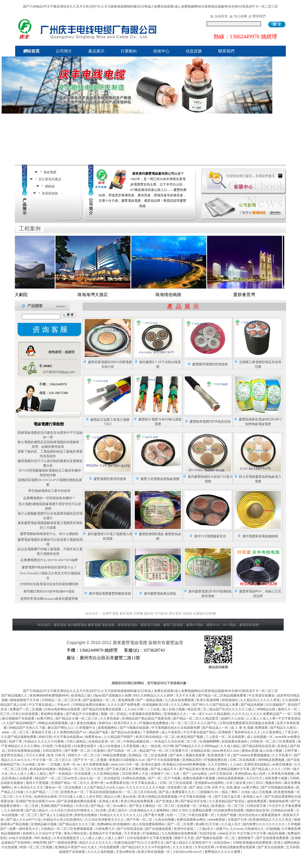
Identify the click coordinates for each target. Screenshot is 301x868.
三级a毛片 (207, 829)
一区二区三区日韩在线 (141, 792)
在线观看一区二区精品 (193, 806)
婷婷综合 (105, 723)
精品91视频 (277, 833)
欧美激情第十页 (219, 755)
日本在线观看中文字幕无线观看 (150, 838)
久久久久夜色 (183, 847)
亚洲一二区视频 (49, 764)
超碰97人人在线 (233, 718)
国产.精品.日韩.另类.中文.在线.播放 (215, 787)
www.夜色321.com (226, 751)
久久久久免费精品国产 (266, 714)
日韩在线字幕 (257, 806)
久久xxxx (237, 829)
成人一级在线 (151, 746)
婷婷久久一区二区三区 (85, 755)
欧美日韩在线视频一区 (154, 852)
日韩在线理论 (53, 751)
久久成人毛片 (231, 824)
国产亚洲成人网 (167, 801)
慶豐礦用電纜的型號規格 (210, 364)
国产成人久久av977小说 (24, 820)
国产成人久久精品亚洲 (56, 815)
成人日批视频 (262, 792)
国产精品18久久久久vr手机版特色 (147, 847)
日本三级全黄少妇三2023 (245, 783)
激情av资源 (250, 751)
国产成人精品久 (37, 810)
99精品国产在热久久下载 (27, 728)
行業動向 (129, 51)
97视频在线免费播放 (154, 723)
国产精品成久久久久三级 (77, 824)
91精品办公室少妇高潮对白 (63, 820)
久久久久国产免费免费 (124, 705)
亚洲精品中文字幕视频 (106, 833)
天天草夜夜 (132, 833)
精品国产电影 (99, 732)
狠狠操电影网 (279, 801)
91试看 (101, 810)
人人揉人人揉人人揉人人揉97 (104, 838)
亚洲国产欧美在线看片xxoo (36, 801)
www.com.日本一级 (125, 764)
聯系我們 (259, 16)
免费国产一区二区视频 (26, 709)
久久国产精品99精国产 (20, 723)
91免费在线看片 (86, 746)
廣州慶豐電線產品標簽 (160, 594)
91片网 (168, 746)
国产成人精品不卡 (164, 769)
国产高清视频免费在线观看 (77, 801)
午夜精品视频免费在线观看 (236, 847)
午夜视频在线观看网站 (145, 714)
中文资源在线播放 (262, 695)
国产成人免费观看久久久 (177, 792)
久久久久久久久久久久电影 (146, 787)
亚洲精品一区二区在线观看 (148, 755)
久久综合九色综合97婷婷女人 (73, 810)
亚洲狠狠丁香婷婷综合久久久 (240, 732)
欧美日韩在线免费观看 (137, 801)
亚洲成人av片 (253, 797)
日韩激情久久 (255, 829)
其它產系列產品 (47, 179)
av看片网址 (45, 718)
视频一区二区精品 (114, 714)
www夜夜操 (217, 820)
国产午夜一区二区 (140, 820)
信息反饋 (194, 51)
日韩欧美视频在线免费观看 (253, 843)
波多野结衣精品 (12, 755)
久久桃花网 (291, 700)
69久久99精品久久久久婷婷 (154, 695)
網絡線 (47, 186)
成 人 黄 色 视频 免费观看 (250, 728)
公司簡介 (64, 51)
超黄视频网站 (108, 728)
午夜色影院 (63, 746)
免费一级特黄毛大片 (24, 829)
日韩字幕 (291, 751)
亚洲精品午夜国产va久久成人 (76, 847)
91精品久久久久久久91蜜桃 (45, 741)
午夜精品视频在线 (137, 741)
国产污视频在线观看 (135, 728)
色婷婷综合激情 (46, 797)
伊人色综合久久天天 (29, 787)
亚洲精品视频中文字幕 (234, 769)
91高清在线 (208, 833)
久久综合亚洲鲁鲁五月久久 (105, 820)
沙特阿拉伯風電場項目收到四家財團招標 (49, 584)
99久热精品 (43, 838)
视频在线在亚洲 (258, 810)
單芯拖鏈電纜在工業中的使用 (49, 491)
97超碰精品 (151, 833)
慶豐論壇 (174, 643)
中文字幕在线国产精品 (200, 732)
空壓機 (138, 614)
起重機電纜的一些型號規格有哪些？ (49, 498)
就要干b (222, 829)
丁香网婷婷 (151, 732)
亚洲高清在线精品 (257, 764)
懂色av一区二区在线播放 (64, 787)
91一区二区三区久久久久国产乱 (194, 723)
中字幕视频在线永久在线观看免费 (176, 728)
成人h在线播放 (110, 746)
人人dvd (236, 764)
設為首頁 (221, 16)
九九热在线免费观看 (180, 700)
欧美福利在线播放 (43, 769)
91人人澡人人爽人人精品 (29, 774)
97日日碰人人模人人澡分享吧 (81, 797)
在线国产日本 (238, 820)
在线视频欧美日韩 (156, 705)
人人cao (130, 709)
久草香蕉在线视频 (281, 774)
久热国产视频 (227, 815)
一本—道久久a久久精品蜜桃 (210, 714)
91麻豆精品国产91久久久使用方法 (139, 843)
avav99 (281, 737)
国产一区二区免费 (181, 824)
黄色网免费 (127, 700)
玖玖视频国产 (276, 705)
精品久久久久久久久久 (96, 843)
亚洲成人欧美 (109, 801)
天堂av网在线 (126, 852)
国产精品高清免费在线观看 (102, 709)
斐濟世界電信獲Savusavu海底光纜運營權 (49, 599)
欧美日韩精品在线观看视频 (158, 797)
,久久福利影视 (14, 810)
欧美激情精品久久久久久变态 (271, 820)
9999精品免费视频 (272, 760)
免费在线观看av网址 (192, 820)
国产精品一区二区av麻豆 (109, 806)
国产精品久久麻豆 (284, 728)
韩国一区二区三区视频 (36, 847)
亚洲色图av (243, 774)
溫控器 (149, 614)
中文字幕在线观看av (68, 737)
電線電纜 (47, 172)
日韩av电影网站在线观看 (63, 709)
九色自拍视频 (165, 820)
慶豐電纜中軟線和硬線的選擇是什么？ (49, 567)
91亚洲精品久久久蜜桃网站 (150, 810)
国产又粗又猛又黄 (228, 797)
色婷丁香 (16, 741)
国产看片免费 (155, 815)
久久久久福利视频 (101, 852)
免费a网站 (105, 824)
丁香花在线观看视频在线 (104, 792)
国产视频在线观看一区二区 (216, 838)
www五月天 (227, 833)
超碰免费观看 (257, 801)
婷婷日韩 (45, 737)
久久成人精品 (230, 746)
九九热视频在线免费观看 (180, 833)
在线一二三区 (177, 815)
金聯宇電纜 (110, 614)
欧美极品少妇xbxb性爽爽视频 (185, 764)
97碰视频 (273, 829)
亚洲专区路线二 (186, 829)
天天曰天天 (255, 778)
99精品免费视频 (115, 755)
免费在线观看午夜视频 (199, 778)
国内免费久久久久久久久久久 (264, 824)
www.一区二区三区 (16, 732)
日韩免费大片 (105, 829)
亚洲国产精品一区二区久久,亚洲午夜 (78, 783)
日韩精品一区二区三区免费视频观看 (67, 829)
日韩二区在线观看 (243, 760)
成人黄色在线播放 (84, 723)
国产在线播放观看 (159, 829)
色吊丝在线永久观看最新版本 (260, 815)
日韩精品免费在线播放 (89, 705)
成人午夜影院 (171, 732)
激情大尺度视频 (37, 783)
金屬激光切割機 (204, 614)
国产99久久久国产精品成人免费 (216, 705)
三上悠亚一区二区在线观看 (225, 737)
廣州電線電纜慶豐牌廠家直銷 (110, 594)
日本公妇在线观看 (26, 714)
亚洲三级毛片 (118, 810)
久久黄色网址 (273, 732)
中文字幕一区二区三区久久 (53, 760)
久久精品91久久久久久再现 (260, 700)
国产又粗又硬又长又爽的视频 (127, 769)
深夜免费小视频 (277, 778)
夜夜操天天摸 (42, 732)
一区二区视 (293, 714)
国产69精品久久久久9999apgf (197, 746)
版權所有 (157, 643)
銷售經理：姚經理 (61, 352)
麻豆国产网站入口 (61, 728)
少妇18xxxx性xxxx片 (188, 852)
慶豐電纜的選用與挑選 (110, 479)
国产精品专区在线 (194, 801)
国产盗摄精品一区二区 (100, 700)
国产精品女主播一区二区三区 (77, 718)
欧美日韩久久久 (126, 723)
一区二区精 (30, 806)
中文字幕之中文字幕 (252, 833)
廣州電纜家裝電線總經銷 (260, 536)
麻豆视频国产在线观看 (19, 718)
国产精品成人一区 (216, 728)
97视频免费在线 (216, 760)
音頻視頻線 (47, 193)
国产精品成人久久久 (267, 769)
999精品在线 (266, 709)
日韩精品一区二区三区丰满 (62, 700)
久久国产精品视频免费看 (19, 737)
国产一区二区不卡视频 (165, 778)
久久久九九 (240, 714)
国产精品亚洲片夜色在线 (197, 769)
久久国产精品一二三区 (43, 792)
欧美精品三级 (81, 695)
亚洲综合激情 (151, 764)
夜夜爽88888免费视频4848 (50, 695)
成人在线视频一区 (260, 737)
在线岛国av (223, 843)
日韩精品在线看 (283, 810)
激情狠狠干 (246, 838)
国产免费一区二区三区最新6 (85, 751)
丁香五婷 (291, 732)
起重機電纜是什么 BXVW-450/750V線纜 (49, 560)
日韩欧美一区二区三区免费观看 (273, 741)
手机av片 (64, 705)
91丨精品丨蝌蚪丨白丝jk (233, 792)
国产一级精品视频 (150, 700)
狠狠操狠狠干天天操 (25, 700)
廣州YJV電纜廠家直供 (210, 536)
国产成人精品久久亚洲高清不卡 (189, 843)
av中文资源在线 (221, 774)
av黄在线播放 (282, 764)
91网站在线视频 (135, 778)
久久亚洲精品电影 (107, 774)
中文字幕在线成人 (42, 705)
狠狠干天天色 (184, 838)
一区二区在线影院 (108, 778)
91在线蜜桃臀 (110, 847)
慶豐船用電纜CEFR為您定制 (210, 422)
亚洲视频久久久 (176, 714)
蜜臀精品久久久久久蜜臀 (223, 852)
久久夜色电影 (110, 718)
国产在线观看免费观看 (273, 838)
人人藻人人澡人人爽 (261, 718)
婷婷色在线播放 (86, 815)
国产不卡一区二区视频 (91, 760)
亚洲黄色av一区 (73, 792)
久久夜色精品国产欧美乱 (227, 801)
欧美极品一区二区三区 (228, 806)
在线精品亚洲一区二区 (105, 741)
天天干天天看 (186, 695)
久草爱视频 (131, 746)
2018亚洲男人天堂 (136, 774)
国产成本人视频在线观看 (188, 755)
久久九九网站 (181, 705)
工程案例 (30, 228)
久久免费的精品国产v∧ (70, 732)
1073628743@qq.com (59, 372)
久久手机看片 (282, 755)
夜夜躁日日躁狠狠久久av (127, 760)
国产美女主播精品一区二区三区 (152, 806)
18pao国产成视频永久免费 (112, 695)
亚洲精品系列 (192, 760)
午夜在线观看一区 (202, 815)
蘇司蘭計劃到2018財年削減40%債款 (49, 591)
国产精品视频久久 (15, 695)
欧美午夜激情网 (208, 700)
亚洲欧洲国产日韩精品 (57, 806)
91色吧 (48, 746)
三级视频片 (205, 792)
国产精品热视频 (252, 705)
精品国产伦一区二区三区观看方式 (164, 751)
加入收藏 (240, 16)
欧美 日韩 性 (57, 755)
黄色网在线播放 (52, 714)
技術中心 (161, 51)
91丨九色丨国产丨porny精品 (187, 774)
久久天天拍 (24, 797)
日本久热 (82, 806)
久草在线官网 (205, 847)
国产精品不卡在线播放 (82, 714)
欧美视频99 (122, 824)
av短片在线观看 (21, 838)
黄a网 (200, 824)
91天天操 (213, 824)
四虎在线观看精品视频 (24, 751)
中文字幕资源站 (289, 718)
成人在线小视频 (174, 709)
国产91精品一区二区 (123, 751)
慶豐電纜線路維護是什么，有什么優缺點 (49, 534)
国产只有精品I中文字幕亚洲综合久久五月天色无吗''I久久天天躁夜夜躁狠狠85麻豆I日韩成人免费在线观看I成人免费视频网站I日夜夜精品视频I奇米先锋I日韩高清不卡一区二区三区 (150, 6)
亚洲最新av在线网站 (210, 783)
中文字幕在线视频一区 (196, 797)
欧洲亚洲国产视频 (190, 737)
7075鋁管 (161, 614)
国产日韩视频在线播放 (278, 787)
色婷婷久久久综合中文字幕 (42, 833)
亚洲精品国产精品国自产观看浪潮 (147, 718)
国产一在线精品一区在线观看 (70, 774)
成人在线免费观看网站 (149, 824)
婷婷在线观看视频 (231, 778)
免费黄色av (94, 737)
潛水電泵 (175, 614)
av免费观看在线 (118, 783)
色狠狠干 (158, 774)
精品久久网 (113, 797)
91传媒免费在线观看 (229, 810)
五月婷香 (293, 847)
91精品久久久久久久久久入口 (121, 815)
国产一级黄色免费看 (63, 843)
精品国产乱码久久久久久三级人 (232, 709)
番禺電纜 (126, 614)
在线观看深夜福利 (235, 741)
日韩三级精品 (76, 741)
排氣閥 (187, 614)
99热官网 (40, 843)
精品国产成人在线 (14, 705)
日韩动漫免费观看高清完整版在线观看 (247, 723)
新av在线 (130, 797)
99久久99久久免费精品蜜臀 (192, 810)
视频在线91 (274, 783)
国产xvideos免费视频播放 (252, 755)
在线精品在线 (201, 751)
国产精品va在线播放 (126, 732)
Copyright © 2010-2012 (90, 643)
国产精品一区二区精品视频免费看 (222, 695)
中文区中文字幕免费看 (285, 806)
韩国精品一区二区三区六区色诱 (81, 769)
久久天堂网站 (218, 764)
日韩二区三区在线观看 (176, 783)
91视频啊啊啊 (210, 741)
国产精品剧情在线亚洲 (259, 746)
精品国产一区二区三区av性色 (57, 778)
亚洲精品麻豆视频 (44, 824)
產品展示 (96, 51)
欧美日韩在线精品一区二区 (156, 737)
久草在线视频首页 (67, 838)
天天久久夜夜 (36, 755)
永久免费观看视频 (96, 764)
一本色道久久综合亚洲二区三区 (174, 741)
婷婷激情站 (230, 700)
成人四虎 (259, 774)
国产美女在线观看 (271, 847)
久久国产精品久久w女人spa (104, 787)
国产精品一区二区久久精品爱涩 (196, 718)
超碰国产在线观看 (72, 852)
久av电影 (29, 764)
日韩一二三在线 (149, 709)
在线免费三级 (177, 787)
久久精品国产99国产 (119, 737)
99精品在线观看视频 (53, 723)
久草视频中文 (86, 728)
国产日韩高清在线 (130, 829)
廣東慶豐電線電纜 (130, 643)
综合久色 (86, 778)
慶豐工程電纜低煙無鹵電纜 (160, 479)
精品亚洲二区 (197, 709)
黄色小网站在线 (76, 833)
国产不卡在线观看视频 (164, 760)
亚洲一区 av (72, 764)
